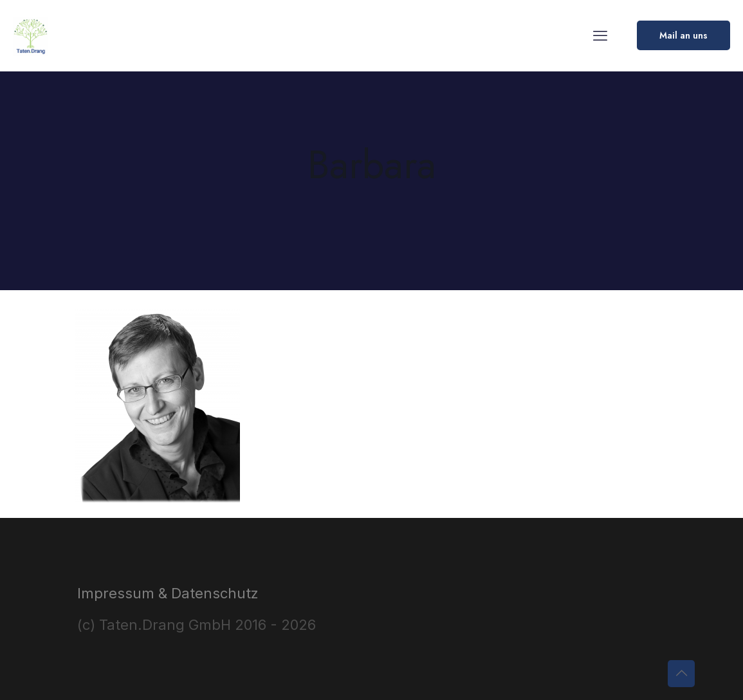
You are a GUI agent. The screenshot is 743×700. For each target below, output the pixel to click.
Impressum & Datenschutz (168, 593)
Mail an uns (683, 35)
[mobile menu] (600, 35)
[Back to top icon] (681, 674)
